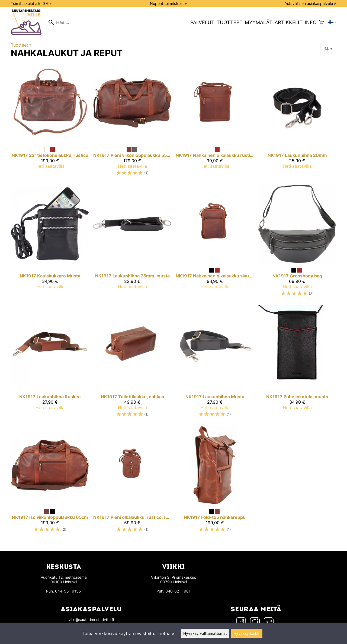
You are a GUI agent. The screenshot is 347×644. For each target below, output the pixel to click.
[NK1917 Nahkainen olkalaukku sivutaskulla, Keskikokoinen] (215, 243)
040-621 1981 (178, 591)
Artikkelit (289, 22)
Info (311, 22)
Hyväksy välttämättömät (205, 633)
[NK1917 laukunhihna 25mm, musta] (132, 243)
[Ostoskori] (321, 22)
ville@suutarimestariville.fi (91, 619)
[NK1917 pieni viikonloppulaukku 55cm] (132, 122)
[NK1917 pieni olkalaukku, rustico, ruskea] (132, 482)
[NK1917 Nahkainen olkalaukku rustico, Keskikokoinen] (215, 122)
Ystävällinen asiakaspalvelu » (311, 3)
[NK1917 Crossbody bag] (297, 243)
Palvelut (202, 22)
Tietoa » (166, 633)
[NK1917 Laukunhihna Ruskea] (50, 363)
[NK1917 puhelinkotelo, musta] (297, 363)
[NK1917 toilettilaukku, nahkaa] (132, 363)
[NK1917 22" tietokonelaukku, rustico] (50, 122)
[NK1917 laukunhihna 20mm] (297, 122)
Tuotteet (230, 22)
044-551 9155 (68, 591)
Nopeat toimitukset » (168, 3)
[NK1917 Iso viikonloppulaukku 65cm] (50, 482)
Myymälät (259, 22)
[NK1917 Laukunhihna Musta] (215, 363)
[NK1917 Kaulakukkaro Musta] (50, 243)
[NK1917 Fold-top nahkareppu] (215, 482)
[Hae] (116, 22)
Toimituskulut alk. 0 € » (31, 3)
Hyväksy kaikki (247, 633)
